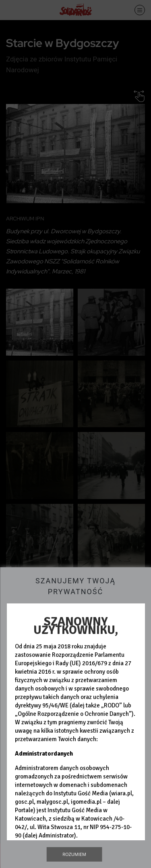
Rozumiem (74, 854)
